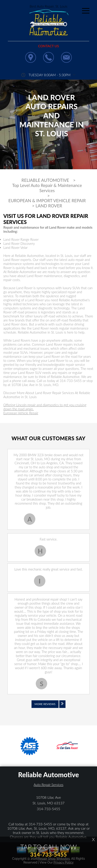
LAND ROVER (49, 206)
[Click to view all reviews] (48, 707)
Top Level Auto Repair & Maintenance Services (47, 188)
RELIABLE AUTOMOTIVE (45, 180)
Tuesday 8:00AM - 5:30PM (50, 75)
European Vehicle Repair (21, 413)
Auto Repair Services (49, 785)
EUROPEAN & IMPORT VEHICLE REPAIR (47, 201)
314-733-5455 (71, 381)
